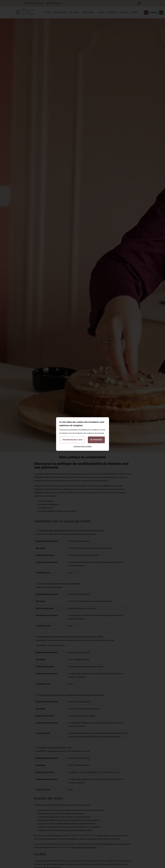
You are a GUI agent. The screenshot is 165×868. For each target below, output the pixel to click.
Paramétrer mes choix (72, 440)
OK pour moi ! (96, 440)
